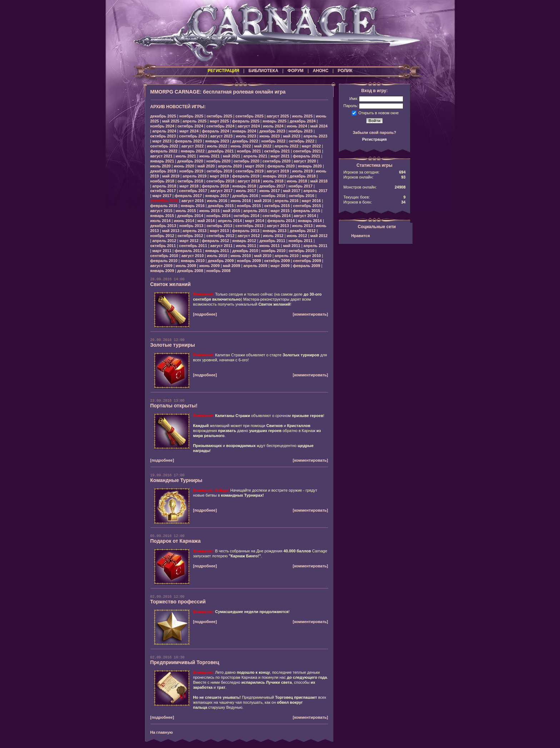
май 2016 (263, 201)
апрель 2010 (287, 256)
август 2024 (249, 126)
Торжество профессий (178, 602)
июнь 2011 (269, 246)
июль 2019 (302, 171)
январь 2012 (244, 241)
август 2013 (278, 226)
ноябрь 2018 (162, 181)
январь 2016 (193, 206)
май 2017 (291, 191)
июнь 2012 (297, 236)
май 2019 (171, 176)
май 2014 (206, 221)
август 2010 (192, 256)
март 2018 (189, 186)
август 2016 (192, 201)
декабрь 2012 (303, 231)
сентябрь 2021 (307, 151)
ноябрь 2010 (273, 251)
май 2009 (231, 266)
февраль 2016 (164, 206)
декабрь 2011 (272, 241)
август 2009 (161, 266)
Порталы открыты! (174, 406)
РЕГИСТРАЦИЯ (223, 71)
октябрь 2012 (190, 236)
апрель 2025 (194, 121)
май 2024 (319, 126)
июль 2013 (302, 226)
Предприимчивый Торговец (185, 662)
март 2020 (255, 166)
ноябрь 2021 (249, 151)
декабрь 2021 (221, 151)
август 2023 (221, 136)
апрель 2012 (164, 241)
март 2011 (162, 251)
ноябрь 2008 (218, 271)
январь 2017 (217, 196)
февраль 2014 (281, 221)
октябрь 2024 (190, 126)
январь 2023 (217, 141)
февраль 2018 (215, 186)
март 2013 (219, 231)
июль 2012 (273, 236)
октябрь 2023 (163, 136)
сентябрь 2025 (249, 116)
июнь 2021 (209, 156)
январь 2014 (310, 221)
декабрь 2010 (245, 251)
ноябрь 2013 (191, 226)
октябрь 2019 (219, 171)
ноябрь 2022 (273, 141)
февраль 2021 (306, 156)
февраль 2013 (246, 231)
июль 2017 (246, 191)
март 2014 (255, 221)
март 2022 (311, 146)
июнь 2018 (297, 181)
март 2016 (311, 201)
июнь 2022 (241, 146)
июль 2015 (186, 211)
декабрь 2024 (303, 121)
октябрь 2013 (219, 226)
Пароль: (351, 106)
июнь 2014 (184, 221)
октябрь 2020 (246, 161)
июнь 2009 (209, 266)
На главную (162, 732)
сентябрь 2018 (221, 181)
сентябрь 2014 (277, 216)
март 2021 (280, 156)
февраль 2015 (306, 211)
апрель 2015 (255, 211)
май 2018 (319, 181)
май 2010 (263, 256)
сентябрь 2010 (164, 256)
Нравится (361, 236)
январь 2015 (162, 216)
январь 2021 (162, 161)
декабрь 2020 (190, 161)
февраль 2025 (246, 121)
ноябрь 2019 (191, 171)
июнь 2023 (269, 136)
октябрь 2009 (277, 261)
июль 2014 (161, 221)
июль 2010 (217, 256)
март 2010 (311, 256)
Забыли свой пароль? (375, 132)
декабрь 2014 (190, 216)
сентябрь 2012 (221, 236)
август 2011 (221, 246)
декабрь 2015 (221, 206)
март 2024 (189, 131)
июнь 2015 (209, 211)
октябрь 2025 (219, 116)
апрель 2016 (287, 201)
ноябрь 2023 (301, 131)
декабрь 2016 (245, 196)
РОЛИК (345, 71)
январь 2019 (274, 176)
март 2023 (162, 141)
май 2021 (231, 156)
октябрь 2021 (277, 151)
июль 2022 (217, 146)
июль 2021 (186, 156)
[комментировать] (311, 314)
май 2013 (171, 231)
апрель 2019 (194, 176)
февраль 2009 (306, 266)
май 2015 (231, 211)
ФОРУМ (296, 71)
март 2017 (162, 196)
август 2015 (161, 211)
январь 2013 (274, 231)
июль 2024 (273, 126)
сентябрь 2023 (193, 136)
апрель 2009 (255, 266)
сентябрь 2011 (193, 246)
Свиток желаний (171, 284)
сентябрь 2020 (277, 161)
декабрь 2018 (303, 176)
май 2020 (206, 166)
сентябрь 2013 (249, 226)
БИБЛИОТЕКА (263, 71)
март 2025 (219, 121)
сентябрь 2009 (307, 261)
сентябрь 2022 (164, 146)
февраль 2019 (246, 176)
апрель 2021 (255, 156)
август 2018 (249, 181)
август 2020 (305, 161)
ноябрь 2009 (249, 261)
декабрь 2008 (190, 271)
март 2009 (280, 266)
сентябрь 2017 (193, 191)
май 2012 (319, 236)
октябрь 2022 (301, 141)
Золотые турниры (173, 345)
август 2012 (249, 236)
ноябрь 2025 (191, 116)
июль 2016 (217, 201)
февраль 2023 (188, 141)
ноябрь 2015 (249, 206)
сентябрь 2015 (307, 206)
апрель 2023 (316, 136)
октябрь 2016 (301, 196)
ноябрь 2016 (273, 196)
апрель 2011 (316, 246)
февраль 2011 (188, 251)
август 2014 (305, 216)
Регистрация (374, 139)
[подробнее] (205, 314)
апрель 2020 (230, 166)
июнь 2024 (297, 126)
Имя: (354, 99)
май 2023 (291, 136)
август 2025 (278, 116)
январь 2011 (217, 251)
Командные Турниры (176, 480)
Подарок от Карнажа (176, 541)
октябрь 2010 (301, 251)
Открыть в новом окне (379, 112)
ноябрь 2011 (301, 241)
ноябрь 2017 (301, 186)
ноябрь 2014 (218, 216)
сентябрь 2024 (221, 126)
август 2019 (278, 171)
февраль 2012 (215, 241)
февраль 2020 (281, 166)
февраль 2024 (215, 131)
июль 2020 (161, 166)
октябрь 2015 (277, 206)
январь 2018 (244, 186)
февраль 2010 (164, 261)
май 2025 (171, 121)
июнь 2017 (269, 191)
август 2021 (161, 156)
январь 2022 (193, 151)
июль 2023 (246, 136)
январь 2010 (193, 261)
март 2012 (189, 241)
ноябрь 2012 (162, 236)
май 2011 (291, 246)
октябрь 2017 (163, 191)
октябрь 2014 (246, 216)
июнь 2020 (184, 166)
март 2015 (280, 211)
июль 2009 (186, 266)
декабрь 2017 (272, 186)
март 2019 (219, 176)
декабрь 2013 (163, 226)
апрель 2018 (164, 186)
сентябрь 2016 (164, 201)
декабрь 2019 (163, 171)
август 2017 (221, 191)
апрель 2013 (194, 231)
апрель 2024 (164, 131)
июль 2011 (246, 246)
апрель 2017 (316, 191)
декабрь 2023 (272, 131)
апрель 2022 (287, 146)
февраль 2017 (188, 196)
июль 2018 (273, 181)
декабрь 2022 (245, 141)
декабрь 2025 (163, 116)
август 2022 (192, 146)
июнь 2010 (241, 256)
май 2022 (263, 146)
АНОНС (321, 71)
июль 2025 (302, 116)
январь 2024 (244, 131)
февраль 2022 (164, 151)
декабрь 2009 (221, 261)
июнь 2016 (241, 201)
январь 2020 (310, 166)
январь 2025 (274, 121)
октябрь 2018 (190, 181)
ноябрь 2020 (218, 161)
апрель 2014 (230, 221)
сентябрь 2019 (249, 171)
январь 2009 (162, 271)
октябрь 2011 (163, 246)
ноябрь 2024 (162, 126)
